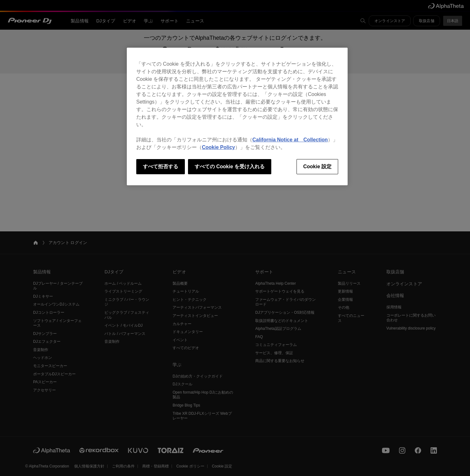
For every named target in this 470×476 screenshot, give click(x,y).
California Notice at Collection (290, 140)
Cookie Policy (218, 147)
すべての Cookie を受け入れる (230, 167)
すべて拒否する (161, 167)
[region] (237, 116)
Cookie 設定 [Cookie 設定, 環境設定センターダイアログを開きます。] (317, 167)
